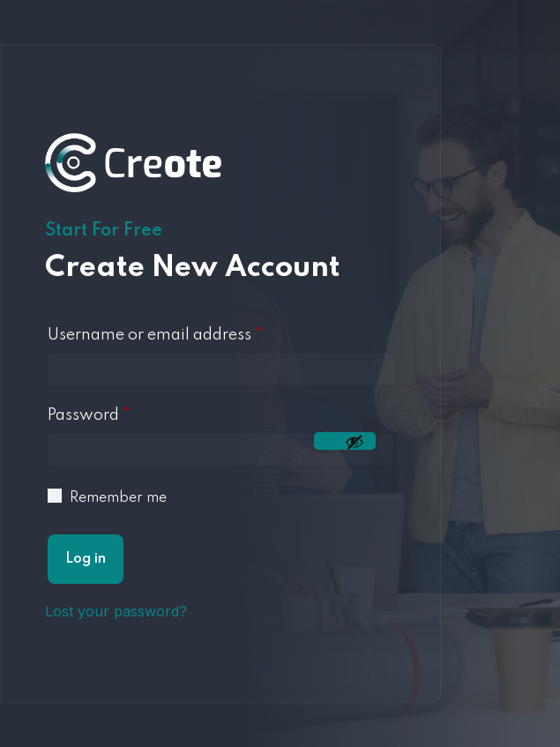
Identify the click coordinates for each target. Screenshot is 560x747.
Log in (86, 559)
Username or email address (155, 335)
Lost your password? (116, 611)
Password (89, 415)
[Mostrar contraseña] (345, 441)
